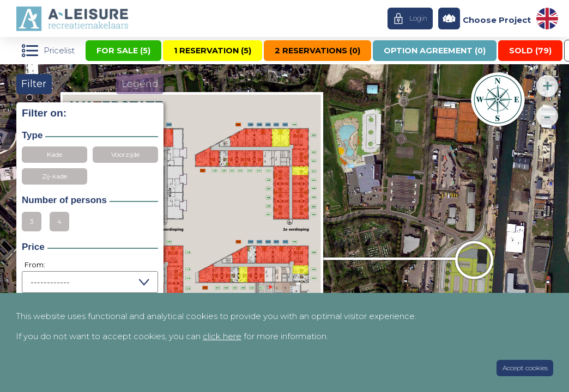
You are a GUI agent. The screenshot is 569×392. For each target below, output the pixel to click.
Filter (34, 84)
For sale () (123, 51)
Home (78, 19)
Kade (55, 154)
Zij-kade (55, 176)
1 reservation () (213, 51)
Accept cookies (525, 368)
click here (222, 336)
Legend (140, 84)
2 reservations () (317, 51)
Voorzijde (125, 154)
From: (35, 265)
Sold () (530, 51)
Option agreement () (435, 51)
